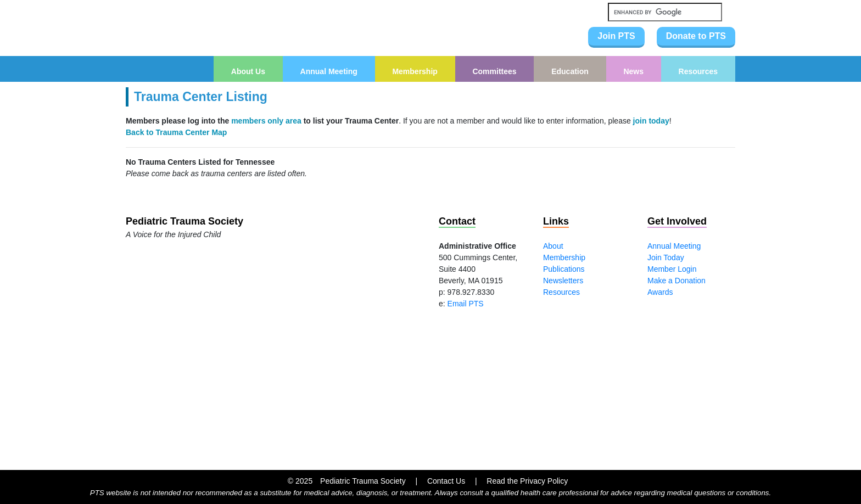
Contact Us (446, 481)
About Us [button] (248, 71)
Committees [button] (494, 71)
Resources (561, 292)
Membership (564, 257)
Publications (564, 269)
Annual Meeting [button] (329, 71)
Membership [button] (415, 71)
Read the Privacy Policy (527, 481)
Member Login (672, 269)
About (553, 246)
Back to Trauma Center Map (176, 132)
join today (651, 121)
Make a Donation (677, 281)
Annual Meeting (674, 246)
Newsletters (563, 281)
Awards (660, 292)
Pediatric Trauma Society (363, 481)
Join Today (666, 257)
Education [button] (570, 71)
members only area (266, 121)
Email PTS (466, 304)
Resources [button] (698, 71)
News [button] (633, 71)
